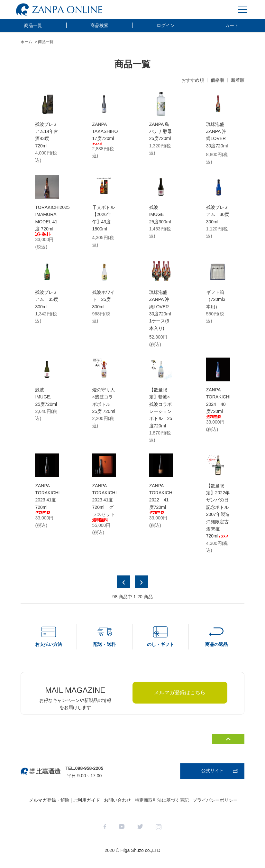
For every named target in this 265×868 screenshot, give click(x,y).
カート (232, 25)
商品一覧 (33, 25)
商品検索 (99, 25)
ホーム (26, 42)
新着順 (238, 80)
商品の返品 (216, 644)
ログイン (166, 25)
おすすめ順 (193, 80)
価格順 (217, 80)
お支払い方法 (49, 644)
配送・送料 (105, 644)
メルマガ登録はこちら (180, 692)
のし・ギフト (160, 644)
